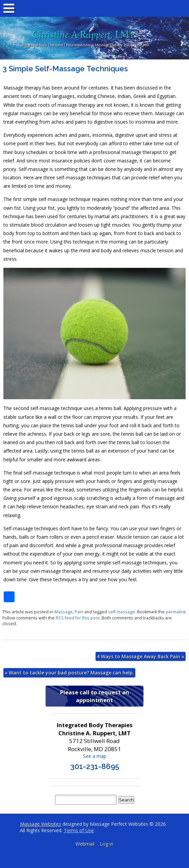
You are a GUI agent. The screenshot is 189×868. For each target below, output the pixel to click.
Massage (63, 612)
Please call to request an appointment (95, 696)
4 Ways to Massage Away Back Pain (141, 656)
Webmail (85, 844)
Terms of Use (79, 830)
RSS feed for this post (78, 618)
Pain (79, 612)
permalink (176, 612)
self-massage (122, 612)
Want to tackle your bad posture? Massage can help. (69, 673)
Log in (107, 844)
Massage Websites (40, 824)
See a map (95, 756)
